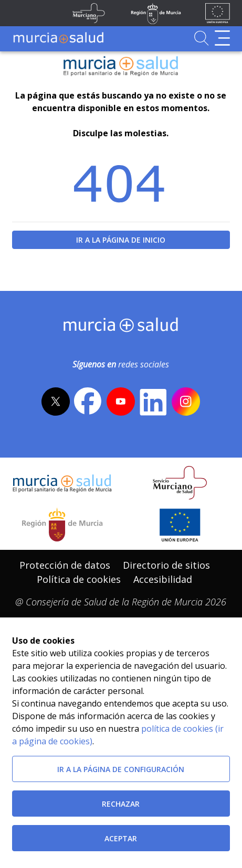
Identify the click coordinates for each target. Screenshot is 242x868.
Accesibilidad (163, 579)
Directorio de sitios (166, 565)
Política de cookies (79, 579)
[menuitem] (65, 565)
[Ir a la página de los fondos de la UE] (218, 13)
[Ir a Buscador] (201, 38)
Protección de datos (65, 565)
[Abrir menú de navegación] (222, 38)
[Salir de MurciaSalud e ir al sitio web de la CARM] (62, 525)
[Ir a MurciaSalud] (58, 38)
